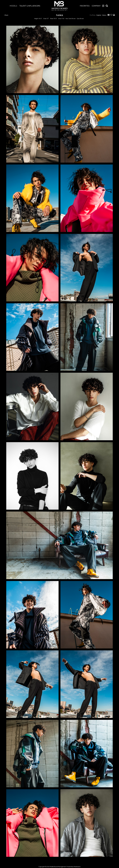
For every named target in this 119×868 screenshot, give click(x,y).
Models (13, 6)
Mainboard (77, 867)
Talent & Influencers (30, 6)
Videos (104, 15)
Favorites (85, 6)
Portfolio (93, 15)
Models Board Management (60, 6)
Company (96, 6)
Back (6, 15)
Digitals (99, 15)
